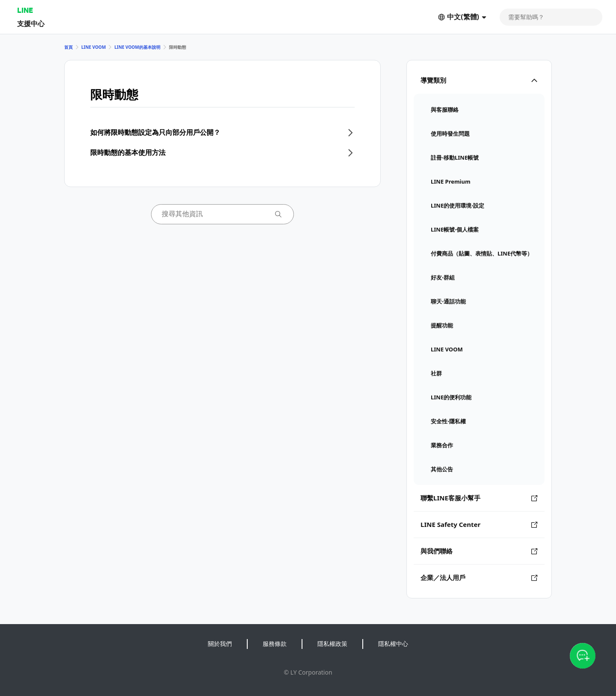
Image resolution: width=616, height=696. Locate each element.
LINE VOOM (93, 47)
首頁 (68, 47)
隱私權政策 (332, 644)
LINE (25, 10)
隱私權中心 (393, 644)
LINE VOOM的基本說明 (137, 47)
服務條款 (275, 644)
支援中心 (31, 23)
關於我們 (220, 644)
